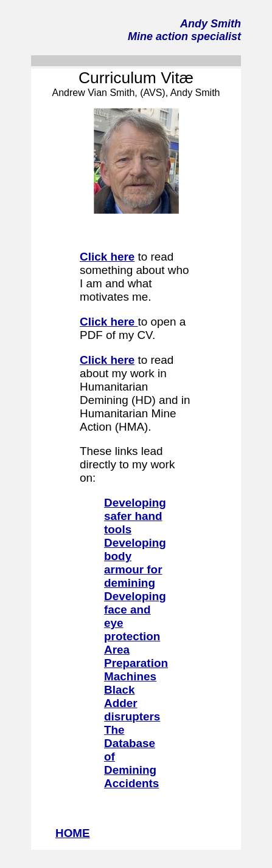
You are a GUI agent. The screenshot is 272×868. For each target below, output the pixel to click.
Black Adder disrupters (132, 703)
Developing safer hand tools (135, 516)
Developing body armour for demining (135, 563)
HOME (73, 833)
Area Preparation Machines (136, 663)
